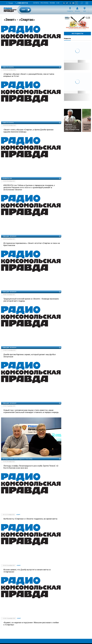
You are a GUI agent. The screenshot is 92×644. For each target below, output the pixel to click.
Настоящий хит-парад (77, 23)
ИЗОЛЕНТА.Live (7, 178)
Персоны (77, 11)
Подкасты (70, 11)
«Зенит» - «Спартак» (19, 20)
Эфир (85, 11)
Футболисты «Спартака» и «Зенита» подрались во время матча (30, 519)
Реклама (52, 3)
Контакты (36, 3)
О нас (58, 3)
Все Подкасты (77, 34)
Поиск (82, 3)
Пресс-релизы (44, 3)
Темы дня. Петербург (9, 236)
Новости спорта (8, 67)
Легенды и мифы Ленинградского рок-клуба (17, 459)
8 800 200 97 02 (23, 3)
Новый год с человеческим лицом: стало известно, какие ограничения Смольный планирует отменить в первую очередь (31, 411)
